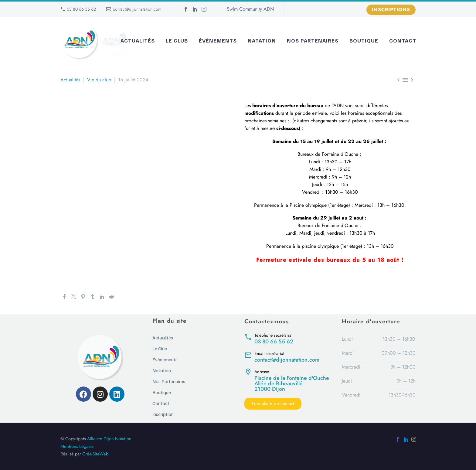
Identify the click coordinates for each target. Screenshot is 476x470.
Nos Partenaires (313, 40)
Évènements (218, 40)
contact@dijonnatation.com (137, 9)
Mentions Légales (77, 446)
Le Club (177, 40)
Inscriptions (391, 10)
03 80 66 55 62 (81, 9)
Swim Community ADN (250, 9)
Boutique (364, 40)
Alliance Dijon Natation (109, 439)
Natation (262, 40)
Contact (403, 40)
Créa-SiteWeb (95, 454)
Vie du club (99, 80)
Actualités (138, 40)
